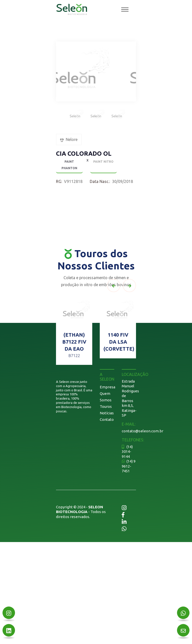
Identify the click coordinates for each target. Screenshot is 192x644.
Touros (106, 406)
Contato (107, 419)
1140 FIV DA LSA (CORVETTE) (119, 342)
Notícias (107, 413)
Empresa (107, 387)
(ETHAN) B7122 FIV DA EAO (74, 342)
